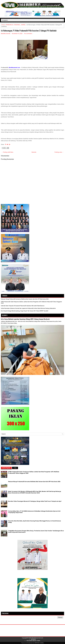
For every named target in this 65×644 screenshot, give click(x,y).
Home (3, 25)
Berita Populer (6, 468)
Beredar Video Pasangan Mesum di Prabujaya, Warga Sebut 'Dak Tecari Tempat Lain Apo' (35, 501)
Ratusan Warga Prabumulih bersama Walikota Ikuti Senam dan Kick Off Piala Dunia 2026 (25, 299)
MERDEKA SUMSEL (39, 643)
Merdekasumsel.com (37, 638)
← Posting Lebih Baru (7, 152)
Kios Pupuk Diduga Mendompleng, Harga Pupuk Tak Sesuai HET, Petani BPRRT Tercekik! (25, 311)
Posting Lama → (59, 152)
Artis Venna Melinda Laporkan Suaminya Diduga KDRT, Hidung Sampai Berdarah (25, 319)
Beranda (34, 152)
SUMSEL (23, 25)
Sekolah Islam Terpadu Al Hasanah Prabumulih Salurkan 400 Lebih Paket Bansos (23, 306)
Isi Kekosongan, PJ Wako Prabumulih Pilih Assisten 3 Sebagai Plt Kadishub (29, 30)
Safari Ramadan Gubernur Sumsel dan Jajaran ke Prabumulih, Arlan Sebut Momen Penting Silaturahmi (28, 308)
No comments (28, 34)
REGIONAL (17, 25)
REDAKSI (33, 639)
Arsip (15, 468)
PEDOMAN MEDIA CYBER (33, 641)
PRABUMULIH (10, 25)
